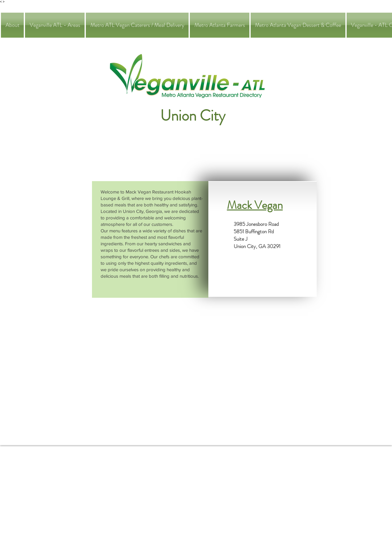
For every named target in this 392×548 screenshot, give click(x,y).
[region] (150, 239)
